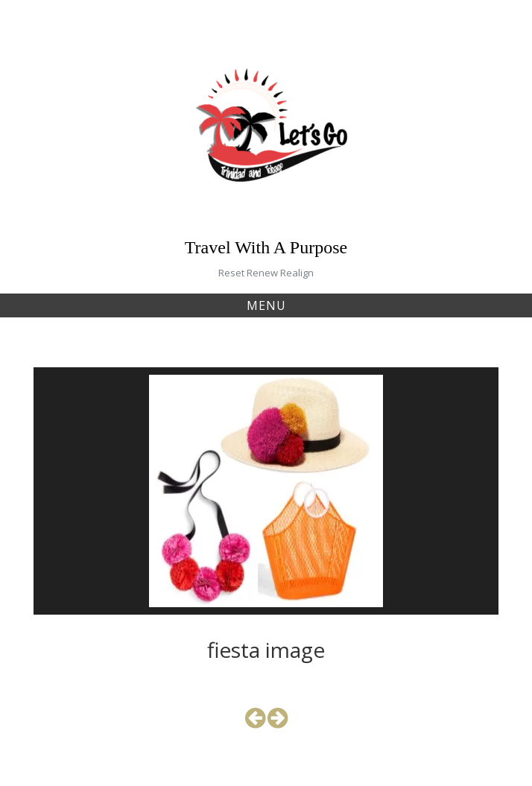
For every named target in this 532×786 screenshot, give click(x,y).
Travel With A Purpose (266, 247)
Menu (266, 305)
